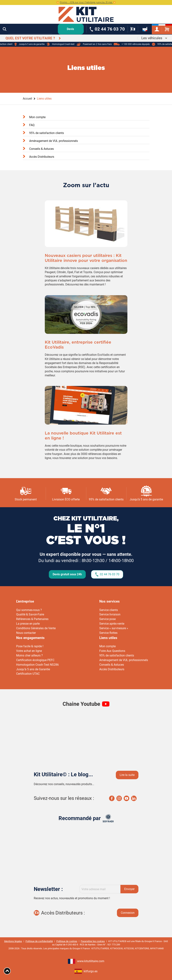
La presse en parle (28, 624)
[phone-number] (107, 29)
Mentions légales (13, 941)
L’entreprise (25, 601)
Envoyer (129, 889)
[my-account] (157, 29)
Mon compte (37, 117)
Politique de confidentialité (39, 941)
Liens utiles (108, 638)
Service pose (107, 619)
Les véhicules (152, 38)
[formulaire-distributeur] (133, 29)
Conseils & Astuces (41, 149)
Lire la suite (127, 775)
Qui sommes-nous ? (29, 610)
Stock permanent (26, 499)
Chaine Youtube (81, 704)
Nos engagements (30, 638)
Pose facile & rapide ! (30, 646)
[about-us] (145, 29)
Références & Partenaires (32, 619)
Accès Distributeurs (42, 157)
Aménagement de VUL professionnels (54, 141)
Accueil (27, 99)
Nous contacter (26, 633)
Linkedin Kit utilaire (134, 798)
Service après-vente (112, 624)
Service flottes (108, 633)
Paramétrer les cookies (93, 941)
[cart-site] (167, 29)
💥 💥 (86, 2)
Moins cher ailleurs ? (29, 655)
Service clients (109, 610)
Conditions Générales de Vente (36, 628)
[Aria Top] (7, 971)
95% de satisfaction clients (47, 133)
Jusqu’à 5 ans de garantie (146, 499)
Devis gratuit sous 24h (67, 574)
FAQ (32, 125)
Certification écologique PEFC (35, 660)
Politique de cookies (67, 941)
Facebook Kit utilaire (112, 798)
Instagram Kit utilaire (119, 798)
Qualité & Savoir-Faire (30, 614)
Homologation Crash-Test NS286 (37, 665)
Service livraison (110, 614)
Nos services (109, 601)
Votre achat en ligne (29, 651)
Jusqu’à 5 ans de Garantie (33, 669)
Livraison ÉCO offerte (66, 499)
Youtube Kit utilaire (126, 798)
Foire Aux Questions (112, 651)
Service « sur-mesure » (114, 628)
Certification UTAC (28, 674)
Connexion (128, 913)
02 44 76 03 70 (110, 574)
